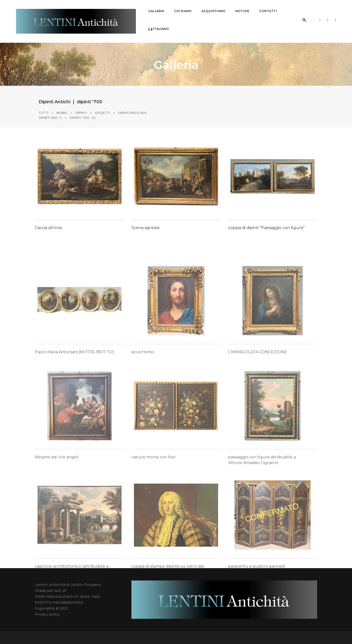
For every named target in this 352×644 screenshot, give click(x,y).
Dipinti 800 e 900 (132, 108)
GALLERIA (156, 9)
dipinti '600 (50, 113)
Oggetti (102, 108)
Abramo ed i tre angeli (57, 508)
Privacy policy (47, 610)
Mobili (62, 108)
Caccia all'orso (49, 244)
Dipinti (81, 108)
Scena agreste (146, 244)
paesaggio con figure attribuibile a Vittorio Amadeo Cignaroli (262, 511)
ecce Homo (143, 400)
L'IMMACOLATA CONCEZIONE (258, 400)
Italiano (159, 27)
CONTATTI (268, 9)
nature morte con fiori (153, 508)
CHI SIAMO (183, 9)
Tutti (43, 108)
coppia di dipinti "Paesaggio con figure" (266, 244)
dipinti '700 (83, 113)
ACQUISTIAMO (214, 9)
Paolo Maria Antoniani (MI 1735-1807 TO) (75, 400)
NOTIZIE (242, 9)
